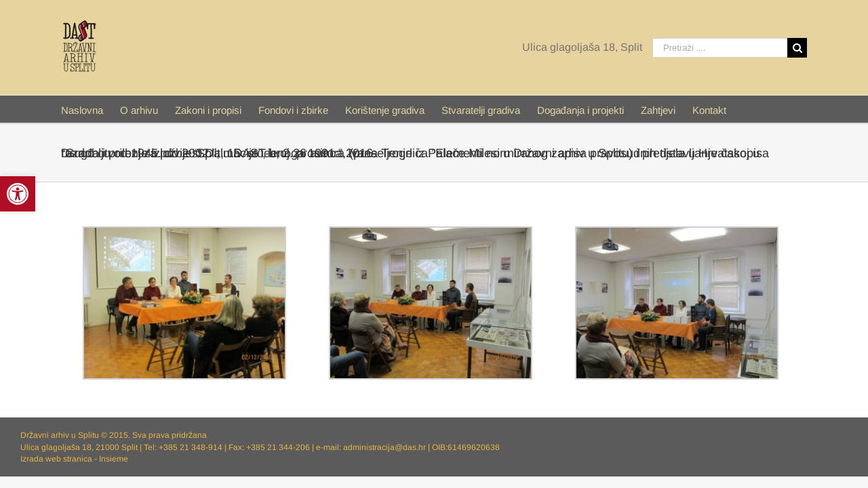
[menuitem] (92, 109)
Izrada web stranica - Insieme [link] (74, 459)
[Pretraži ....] (720, 48)
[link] (18, 194)
